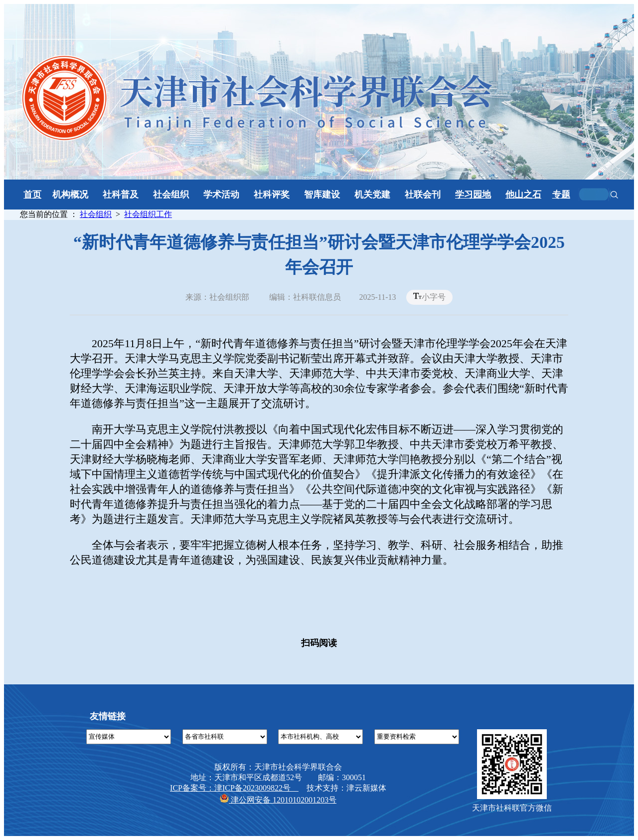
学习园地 (473, 195)
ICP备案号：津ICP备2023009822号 (234, 788)
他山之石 (523, 195)
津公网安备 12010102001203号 (278, 800)
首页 (32, 195)
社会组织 (96, 214)
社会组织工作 (148, 214)
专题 (561, 195)
